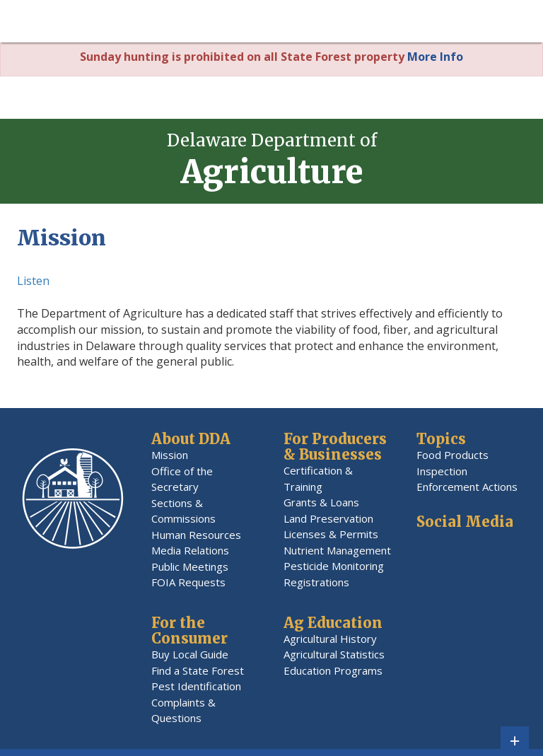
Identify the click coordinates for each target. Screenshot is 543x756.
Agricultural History (330, 639)
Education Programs (333, 670)
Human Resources (196, 535)
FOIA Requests (188, 582)
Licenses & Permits (331, 534)
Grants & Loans (321, 502)
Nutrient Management (337, 550)
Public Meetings (190, 566)
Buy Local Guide (190, 654)
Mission (170, 455)
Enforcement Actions (467, 487)
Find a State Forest (198, 670)
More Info (435, 57)
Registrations (316, 582)
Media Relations (190, 550)
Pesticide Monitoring (334, 566)
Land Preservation (328, 518)
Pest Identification (196, 686)
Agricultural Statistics (334, 654)
